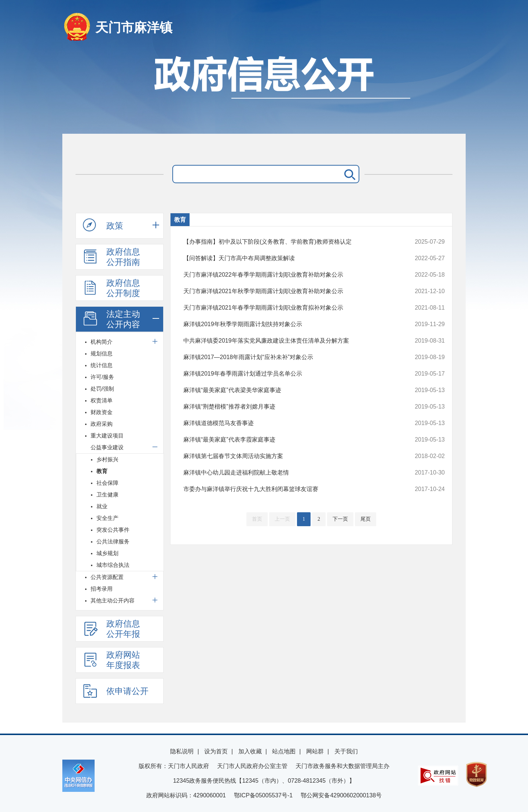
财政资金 (102, 412)
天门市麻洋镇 (134, 27)
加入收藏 (250, 751)
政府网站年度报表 (111, 660)
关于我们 (346, 751)
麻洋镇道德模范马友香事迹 (289, 423)
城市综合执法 (113, 565)
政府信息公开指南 (111, 257)
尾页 (366, 519)
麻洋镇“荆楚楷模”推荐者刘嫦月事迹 (289, 407)
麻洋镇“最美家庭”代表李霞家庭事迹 (289, 440)
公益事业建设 (107, 447)
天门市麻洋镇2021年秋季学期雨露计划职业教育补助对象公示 (289, 291)
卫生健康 (107, 494)
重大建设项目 (107, 435)
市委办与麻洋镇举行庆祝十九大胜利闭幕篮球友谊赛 (289, 489)
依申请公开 (116, 691)
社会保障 (107, 483)
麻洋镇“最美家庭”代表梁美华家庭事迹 (289, 390)
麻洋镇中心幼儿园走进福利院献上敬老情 (289, 473)
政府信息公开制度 (111, 288)
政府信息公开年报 (111, 629)
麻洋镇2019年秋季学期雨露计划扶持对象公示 (289, 324)
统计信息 (102, 365)
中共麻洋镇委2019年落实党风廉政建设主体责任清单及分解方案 (289, 341)
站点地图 (284, 751)
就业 (102, 506)
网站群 (315, 751)
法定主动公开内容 (111, 319)
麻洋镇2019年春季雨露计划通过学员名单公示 (289, 374)
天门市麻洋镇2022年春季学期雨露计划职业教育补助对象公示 (289, 275)
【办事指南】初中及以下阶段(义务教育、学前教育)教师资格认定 (289, 242)
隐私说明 (182, 751)
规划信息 (102, 353)
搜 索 (348, 174)
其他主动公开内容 (113, 600)
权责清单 (102, 400)
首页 (257, 519)
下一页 (340, 519)
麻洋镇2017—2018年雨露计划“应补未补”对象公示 (289, 357)
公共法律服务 (113, 541)
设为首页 (216, 751)
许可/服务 (102, 377)
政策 (103, 225)
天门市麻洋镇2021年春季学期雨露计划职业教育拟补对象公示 (289, 308)
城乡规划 (107, 553)
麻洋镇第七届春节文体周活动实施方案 (289, 456)
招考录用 (102, 589)
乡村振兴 (107, 459)
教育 (102, 471)
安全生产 (107, 518)
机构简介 (102, 342)
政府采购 (102, 424)
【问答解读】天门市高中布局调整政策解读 (289, 258)
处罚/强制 (102, 389)
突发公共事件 (113, 530)
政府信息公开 (264, 91)
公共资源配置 (107, 577)
